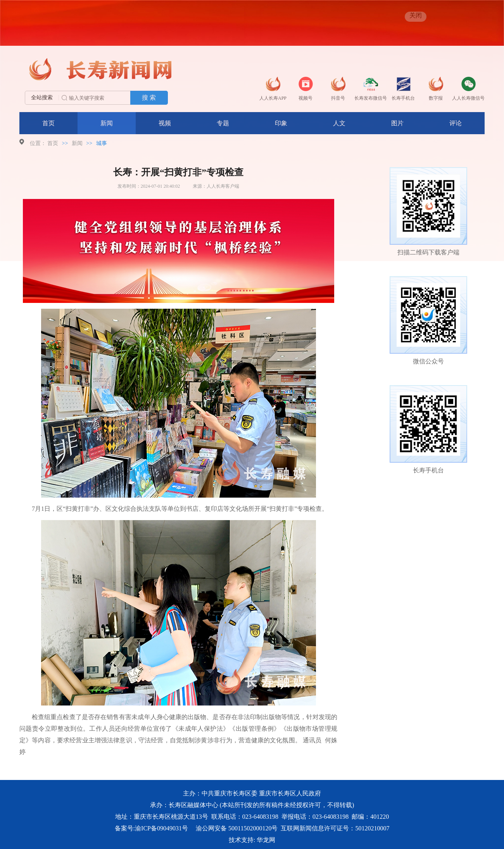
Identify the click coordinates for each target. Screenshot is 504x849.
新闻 (107, 123)
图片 (397, 123)
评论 (456, 123)
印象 (281, 123)
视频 (165, 123)
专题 (223, 123)
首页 (48, 123)
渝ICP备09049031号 (161, 828)
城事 (102, 143)
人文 (339, 123)
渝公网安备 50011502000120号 (237, 828)
